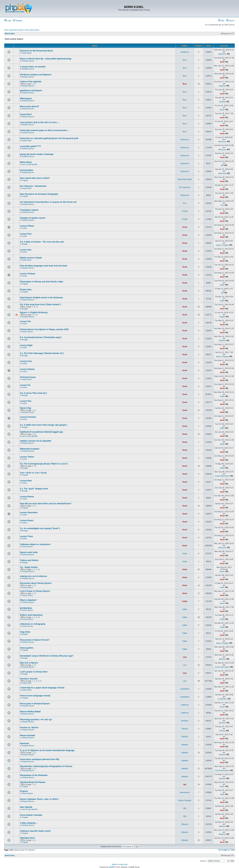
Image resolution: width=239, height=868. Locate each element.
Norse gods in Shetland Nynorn (35, 704)
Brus (185, 60)
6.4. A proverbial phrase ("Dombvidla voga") (41, 337)
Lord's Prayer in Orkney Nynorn (35, 591)
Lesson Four (26, 361)
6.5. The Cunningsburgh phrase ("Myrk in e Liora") (44, 464)
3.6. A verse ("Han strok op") (33, 393)
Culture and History (29, 560)
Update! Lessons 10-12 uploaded (35, 441)
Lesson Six (25, 385)
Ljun (185, 657)
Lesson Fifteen (27, 226)
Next (233, 850)
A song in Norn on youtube (33, 67)
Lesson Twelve (27, 457)
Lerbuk (24, 228)
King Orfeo (25, 632)
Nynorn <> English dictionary (34, 312)
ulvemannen (185, 792)
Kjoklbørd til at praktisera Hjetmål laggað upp (41, 432)
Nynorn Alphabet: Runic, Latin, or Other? (39, 799)
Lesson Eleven (27, 497)
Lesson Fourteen (28, 417)
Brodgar (25, 244)
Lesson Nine (26, 481)
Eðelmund (185, 195)
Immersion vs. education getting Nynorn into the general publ (49, 138)
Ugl (185, 784)
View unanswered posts (14, 30)
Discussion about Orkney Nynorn (36, 583)
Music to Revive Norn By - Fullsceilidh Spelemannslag (46, 59)
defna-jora (185, 139)
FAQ (221, 21)
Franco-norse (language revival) (35, 696)
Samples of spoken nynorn (33, 218)
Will (222, 165)
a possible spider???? (30, 146)
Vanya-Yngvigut (222, 245)
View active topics (32, 30)
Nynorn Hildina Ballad (30, 712)
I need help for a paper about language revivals (42, 688)
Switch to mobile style (119, 864)
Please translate (27, 735)
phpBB (111, 867)
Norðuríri (185, 721)
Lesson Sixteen (27, 369)
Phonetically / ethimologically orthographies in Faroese (46, 766)
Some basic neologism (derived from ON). (40, 759)
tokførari (222, 86)
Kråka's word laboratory (31, 615)
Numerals (24, 743)
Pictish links (26, 290)
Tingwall (25, 180)
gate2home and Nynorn (31, 91)
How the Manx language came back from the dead (43, 266)
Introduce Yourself (29, 679)
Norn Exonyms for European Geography (39, 194)
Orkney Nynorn (27, 332)
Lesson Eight (26, 345)
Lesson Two (26, 401)
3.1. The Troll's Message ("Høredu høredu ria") (42, 353)
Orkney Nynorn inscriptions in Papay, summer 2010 (44, 329)
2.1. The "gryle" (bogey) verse (34, 489)
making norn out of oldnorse (33, 576)
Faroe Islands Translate (31, 815)
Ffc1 (185, 203)
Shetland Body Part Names (33, 782)
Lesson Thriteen (28, 274)
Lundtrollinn (185, 689)
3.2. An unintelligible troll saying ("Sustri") (40, 528)
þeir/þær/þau (26, 608)
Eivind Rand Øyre (185, 179)
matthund (185, 705)
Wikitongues (26, 99)
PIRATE (185, 737)
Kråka (222, 285)
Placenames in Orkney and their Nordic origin (41, 282)
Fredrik (185, 211)
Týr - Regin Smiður (29, 567)
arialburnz (185, 52)
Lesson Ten (25, 321)
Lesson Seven (27, 521)
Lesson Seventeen (29, 513)
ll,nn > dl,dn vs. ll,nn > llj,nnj (33, 473)
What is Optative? (28, 600)
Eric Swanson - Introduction (33, 186)
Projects (24, 791)
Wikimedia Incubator (30, 449)
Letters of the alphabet (31, 82)
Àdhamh (222, 341)
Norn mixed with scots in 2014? (35, 178)
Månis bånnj (26, 162)
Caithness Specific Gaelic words (35, 831)
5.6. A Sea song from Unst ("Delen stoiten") (40, 305)
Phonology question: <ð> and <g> (36, 720)
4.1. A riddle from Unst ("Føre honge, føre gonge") (43, 425)
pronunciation (27, 170)
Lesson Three (26, 536)
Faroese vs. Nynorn (29, 728)
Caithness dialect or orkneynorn (35, 544)
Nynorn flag (25, 408)
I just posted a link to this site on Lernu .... (40, 122)
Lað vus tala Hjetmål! (30, 164)
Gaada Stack (27, 53)
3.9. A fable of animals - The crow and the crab (42, 242)
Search (230, 21)
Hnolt (222, 62)
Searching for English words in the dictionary (41, 298)
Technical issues (28, 377)
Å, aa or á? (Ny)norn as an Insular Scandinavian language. (47, 750)
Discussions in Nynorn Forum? (35, 640)
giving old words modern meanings (37, 154)
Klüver (222, 110)
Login (8, 21)
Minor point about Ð (29, 106)
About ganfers (27, 648)
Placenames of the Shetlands (34, 775)
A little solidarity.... (29, 823)
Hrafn (185, 546)
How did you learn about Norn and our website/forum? (46, 504)
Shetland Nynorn (28, 61)
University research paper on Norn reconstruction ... (45, 130)
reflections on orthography (33, 624)
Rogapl (222, 317)
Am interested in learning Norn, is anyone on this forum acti (48, 202)
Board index (10, 34)
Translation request (29, 210)
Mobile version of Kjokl (31, 258)
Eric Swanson (185, 187)
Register (18, 21)
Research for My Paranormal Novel (36, 51)
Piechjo (185, 729)
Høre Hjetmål (26, 807)
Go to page (223, 850)
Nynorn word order (29, 552)
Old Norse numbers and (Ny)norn (36, 75)
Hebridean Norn (27, 838)
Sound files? (26, 114)
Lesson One (26, 250)
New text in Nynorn (29, 663)
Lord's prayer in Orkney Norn (34, 672)
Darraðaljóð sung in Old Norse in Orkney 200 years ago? (47, 656)
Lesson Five (26, 234)
